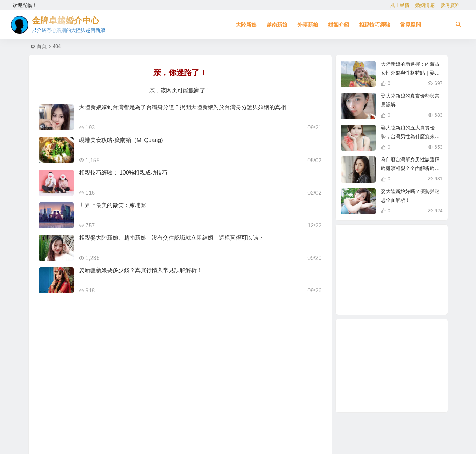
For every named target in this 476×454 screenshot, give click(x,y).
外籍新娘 (308, 25)
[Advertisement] (392, 366)
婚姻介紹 (339, 25)
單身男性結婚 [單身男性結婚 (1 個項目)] (393, 270)
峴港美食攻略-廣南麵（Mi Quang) (121, 140)
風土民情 (400, 5)
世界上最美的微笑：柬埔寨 (113, 205)
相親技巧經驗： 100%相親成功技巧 (123, 173)
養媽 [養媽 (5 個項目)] (408, 253)
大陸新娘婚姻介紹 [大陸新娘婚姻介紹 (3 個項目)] (388, 241)
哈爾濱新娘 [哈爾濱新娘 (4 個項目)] (389, 299)
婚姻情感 (425, 5)
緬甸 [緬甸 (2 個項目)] (416, 279)
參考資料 (450, 5)
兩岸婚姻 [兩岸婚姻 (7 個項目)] (368, 270)
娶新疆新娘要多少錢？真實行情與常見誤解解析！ (141, 270)
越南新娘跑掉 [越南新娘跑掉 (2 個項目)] (408, 296)
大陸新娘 (246, 25)
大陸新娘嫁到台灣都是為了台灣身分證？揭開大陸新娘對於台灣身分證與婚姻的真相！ (185, 107)
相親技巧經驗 (375, 25)
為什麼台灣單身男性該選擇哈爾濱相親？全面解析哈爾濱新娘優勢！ (410, 168)
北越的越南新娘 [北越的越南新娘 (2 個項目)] (372, 292)
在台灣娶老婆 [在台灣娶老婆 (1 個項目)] (384, 255)
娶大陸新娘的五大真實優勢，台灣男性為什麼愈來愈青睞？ (410, 136)
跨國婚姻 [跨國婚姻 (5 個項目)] (408, 262)
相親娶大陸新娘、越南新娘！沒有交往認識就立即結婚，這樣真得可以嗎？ (171, 238)
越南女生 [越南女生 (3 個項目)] (404, 245)
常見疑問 (411, 25)
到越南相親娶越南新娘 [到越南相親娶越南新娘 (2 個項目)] (382, 285)
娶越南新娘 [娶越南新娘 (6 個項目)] (400, 288)
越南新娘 (277, 25)
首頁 (42, 46)
